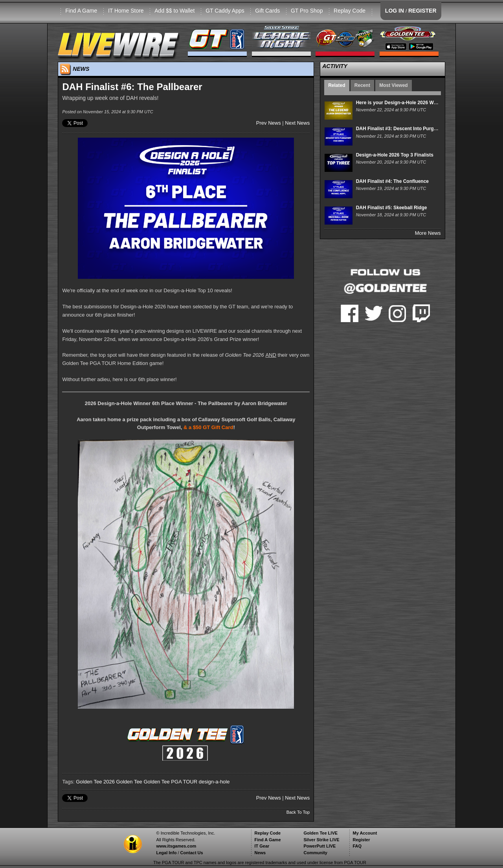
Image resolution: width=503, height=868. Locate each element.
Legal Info (166, 853)
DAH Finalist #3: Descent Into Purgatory (401, 129)
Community (315, 853)
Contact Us (192, 853)
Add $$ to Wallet (174, 11)
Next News (297, 123)
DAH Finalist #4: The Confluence (392, 181)
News (260, 853)
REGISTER (422, 11)
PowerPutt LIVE (319, 846)
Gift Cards (267, 11)
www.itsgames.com (176, 846)
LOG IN (395, 11)
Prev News (269, 123)
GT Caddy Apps (225, 11)
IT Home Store (126, 11)
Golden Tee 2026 (95, 782)
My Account (365, 833)
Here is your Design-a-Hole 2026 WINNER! (403, 103)
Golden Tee (129, 782)
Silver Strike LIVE (321, 840)
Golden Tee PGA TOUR (170, 782)
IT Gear (262, 846)
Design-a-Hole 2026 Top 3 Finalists (395, 155)
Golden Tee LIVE (320, 833)
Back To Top (298, 812)
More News (428, 233)
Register (361, 840)
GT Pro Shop (307, 11)
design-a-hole (214, 782)
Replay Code (350, 11)
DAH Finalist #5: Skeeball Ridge (392, 208)
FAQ (357, 846)
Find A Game (81, 11)
